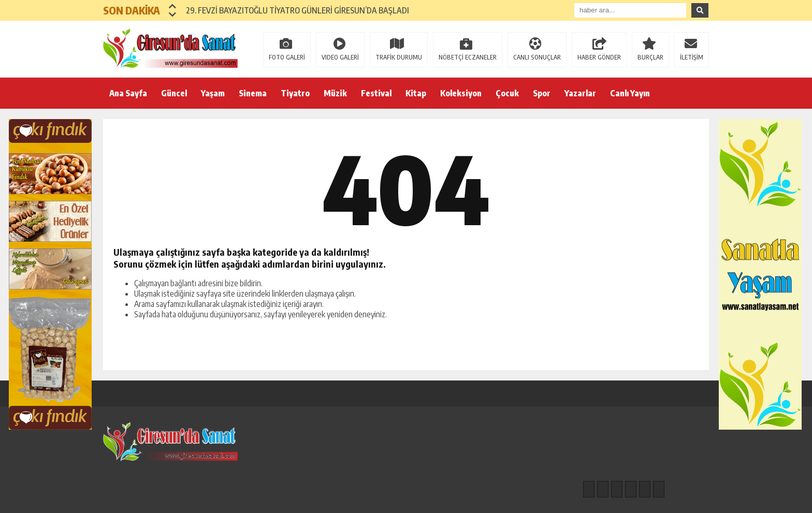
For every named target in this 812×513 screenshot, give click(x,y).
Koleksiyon (461, 93)
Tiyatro (295, 93)
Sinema (253, 93)
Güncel (174, 93)
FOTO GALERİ (287, 57)
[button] (173, 6)
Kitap (416, 93)
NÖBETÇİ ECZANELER (468, 57)
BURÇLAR (650, 57)
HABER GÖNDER (599, 57)
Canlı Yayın (630, 93)
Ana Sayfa (128, 93)
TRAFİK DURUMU (399, 57)
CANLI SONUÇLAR (537, 57)
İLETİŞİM (692, 57)
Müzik (335, 93)
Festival (376, 93)
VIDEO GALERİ (340, 57)
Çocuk (507, 93)
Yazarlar (580, 93)
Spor (542, 93)
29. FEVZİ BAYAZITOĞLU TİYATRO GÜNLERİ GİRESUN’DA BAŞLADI (298, 10)
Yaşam (213, 93)
